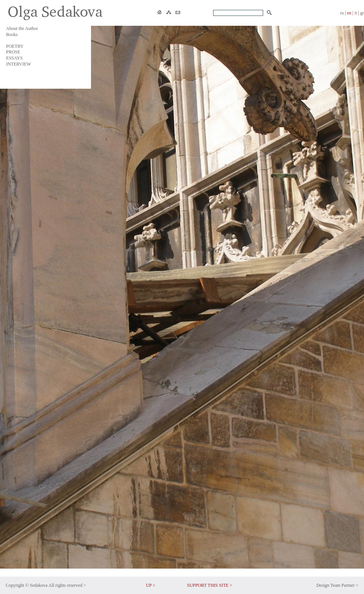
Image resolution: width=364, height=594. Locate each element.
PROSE (13, 52)
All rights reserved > (67, 585)
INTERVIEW (19, 64)
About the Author (22, 28)
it (356, 13)
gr (362, 13)
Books (12, 34)
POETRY (15, 46)
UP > (151, 585)
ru (342, 13)
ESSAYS (14, 58)
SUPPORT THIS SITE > (209, 585)
